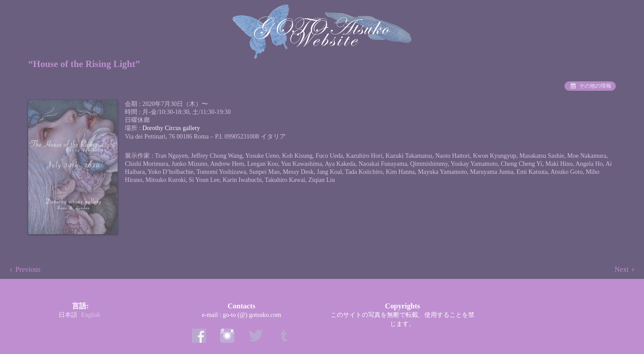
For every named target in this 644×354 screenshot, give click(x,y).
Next (621, 269)
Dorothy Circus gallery (171, 128)
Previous (28, 269)
